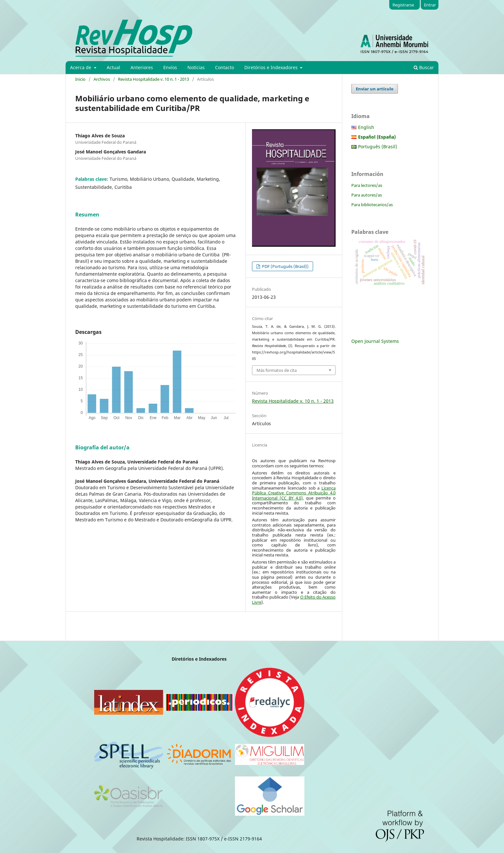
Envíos (170, 67)
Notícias (196, 67)
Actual (113, 67)
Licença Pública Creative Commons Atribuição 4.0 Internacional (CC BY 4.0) (294, 493)
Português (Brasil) (378, 147)
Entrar (430, 5)
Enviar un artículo (375, 89)
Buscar (424, 67)
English (366, 127)
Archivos (102, 79)
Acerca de (81, 67)
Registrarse (403, 5)
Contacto (225, 67)
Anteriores (142, 67)
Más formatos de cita (277, 370)
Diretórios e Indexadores (272, 67)
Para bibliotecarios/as (372, 205)
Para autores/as (367, 195)
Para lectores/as (367, 185)
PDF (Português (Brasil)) (285, 266)
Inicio (80, 79)
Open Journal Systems (375, 341)
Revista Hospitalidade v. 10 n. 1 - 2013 (153, 79)
